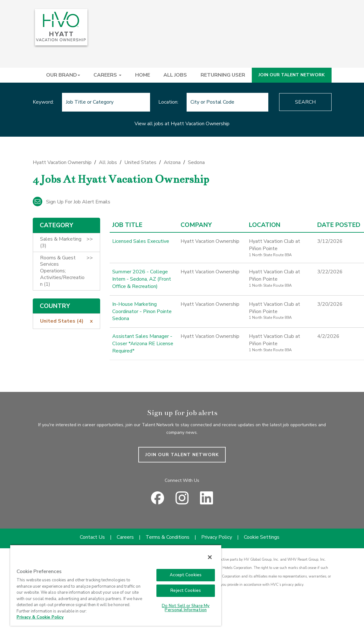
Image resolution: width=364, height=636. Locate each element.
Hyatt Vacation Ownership (62, 162)
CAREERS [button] (107, 75)
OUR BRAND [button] (63, 75)
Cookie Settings (262, 537)
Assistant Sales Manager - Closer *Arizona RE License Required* (143, 344)
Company (196, 225)
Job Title (127, 225)
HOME (143, 75)
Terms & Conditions (168, 537)
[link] (182, 164)
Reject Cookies (186, 591)
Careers (125, 537)
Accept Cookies (186, 575)
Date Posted (339, 225)
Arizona (172, 162)
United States (140, 162)
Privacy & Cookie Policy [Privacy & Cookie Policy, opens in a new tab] (40, 617)
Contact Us (92, 537)
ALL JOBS (175, 75)
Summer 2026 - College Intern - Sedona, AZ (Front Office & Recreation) (141, 279)
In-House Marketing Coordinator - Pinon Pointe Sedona (142, 311)
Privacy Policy (217, 537)
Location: (168, 102)
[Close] (210, 557)
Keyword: (43, 102)
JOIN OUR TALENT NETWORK (292, 75)
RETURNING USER (223, 75)
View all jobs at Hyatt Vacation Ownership (182, 124)
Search (305, 102)
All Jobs (108, 162)
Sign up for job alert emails (72, 202)
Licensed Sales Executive (141, 241)
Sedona (196, 162)
